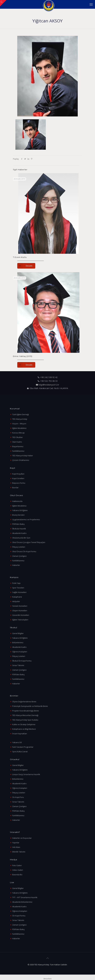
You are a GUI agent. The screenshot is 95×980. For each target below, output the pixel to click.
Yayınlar (16, 843)
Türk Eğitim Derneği (21, 414)
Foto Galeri (17, 865)
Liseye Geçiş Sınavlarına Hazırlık (26, 774)
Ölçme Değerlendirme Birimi (24, 702)
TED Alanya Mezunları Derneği (25, 715)
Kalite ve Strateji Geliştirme (24, 724)
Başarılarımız (18, 446)
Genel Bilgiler (18, 633)
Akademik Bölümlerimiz (22, 902)
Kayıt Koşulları (18, 474)
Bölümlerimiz (18, 642)
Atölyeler (16, 601)
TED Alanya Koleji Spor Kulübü (25, 720)
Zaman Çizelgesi (19, 556)
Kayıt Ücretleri (18, 478)
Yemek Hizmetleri (20, 606)
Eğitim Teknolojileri (20, 620)
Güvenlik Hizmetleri (21, 615)
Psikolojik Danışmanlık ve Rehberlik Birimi (30, 706)
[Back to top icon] (47, 958)
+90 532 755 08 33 (49, 381)
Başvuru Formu (19, 483)
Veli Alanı (16, 847)
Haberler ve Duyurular (22, 838)
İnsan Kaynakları (20, 734)
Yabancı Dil (17, 742)
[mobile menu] (91, 4)
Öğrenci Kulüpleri (20, 652)
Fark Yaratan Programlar (23, 747)
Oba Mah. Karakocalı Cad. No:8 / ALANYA (49, 388)
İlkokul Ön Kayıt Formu (22, 661)
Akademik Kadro (19, 533)
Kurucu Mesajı (18, 433)
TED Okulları (17, 437)
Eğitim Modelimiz (19, 428)
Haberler (16, 565)
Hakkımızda (17, 501)
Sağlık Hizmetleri (19, 592)
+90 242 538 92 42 (49, 377)
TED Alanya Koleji (20, 419)
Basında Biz (17, 875)
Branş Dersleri (18, 515)
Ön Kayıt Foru (18, 797)
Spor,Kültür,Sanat (20, 752)
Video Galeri (18, 870)
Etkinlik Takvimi (19, 852)
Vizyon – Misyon (19, 424)
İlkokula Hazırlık (19, 529)
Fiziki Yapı (16, 583)
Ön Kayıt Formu (19, 916)
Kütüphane (17, 597)
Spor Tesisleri (18, 588)
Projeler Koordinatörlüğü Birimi (26, 711)
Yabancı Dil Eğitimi (20, 510)
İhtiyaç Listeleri (19, 547)
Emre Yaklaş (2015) (23, 356)
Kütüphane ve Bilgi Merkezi (24, 729)
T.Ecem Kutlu (20, 257)
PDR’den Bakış (18, 524)
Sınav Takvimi (18, 665)
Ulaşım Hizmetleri (20, 611)
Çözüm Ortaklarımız (21, 460)
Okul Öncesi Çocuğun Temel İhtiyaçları (29, 542)
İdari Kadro (17, 442)
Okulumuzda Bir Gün (21, 538)
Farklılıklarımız (18, 451)
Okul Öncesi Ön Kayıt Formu (24, 551)
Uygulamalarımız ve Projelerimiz (26, 519)
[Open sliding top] (3, 3)
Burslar (15, 488)
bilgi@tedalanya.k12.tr (49, 385)
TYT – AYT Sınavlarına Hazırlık (25, 897)
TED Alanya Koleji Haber (23, 456)
